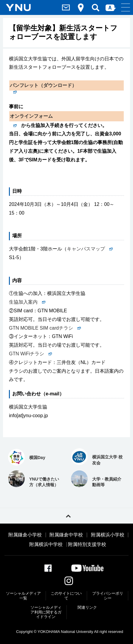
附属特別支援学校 (87, 544)
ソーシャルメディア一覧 (23, 596)
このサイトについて (66, 596)
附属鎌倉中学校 (66, 535)
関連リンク (87, 607)
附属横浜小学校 (108, 535)
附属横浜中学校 (46, 544)
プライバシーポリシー (108, 596)
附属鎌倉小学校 (25, 535)
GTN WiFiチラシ (30, 354)
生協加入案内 (27, 302)
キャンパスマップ (90, 249)
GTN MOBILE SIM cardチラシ (45, 328)
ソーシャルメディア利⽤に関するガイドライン (46, 612)
